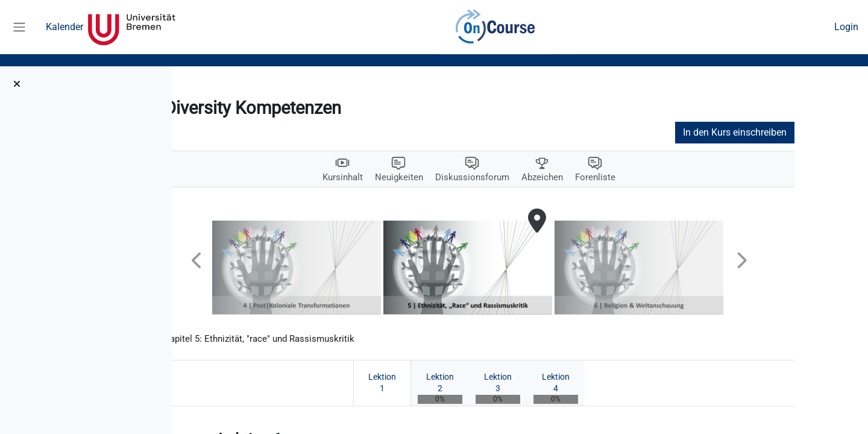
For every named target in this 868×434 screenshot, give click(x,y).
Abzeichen (597, 178)
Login (846, 27)
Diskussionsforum (524, 178)
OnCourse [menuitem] (495, 27)
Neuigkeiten (448, 178)
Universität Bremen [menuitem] (132, 27)
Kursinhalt (389, 178)
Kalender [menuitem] (64, 27)
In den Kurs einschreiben (786, 132)
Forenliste (652, 178)
